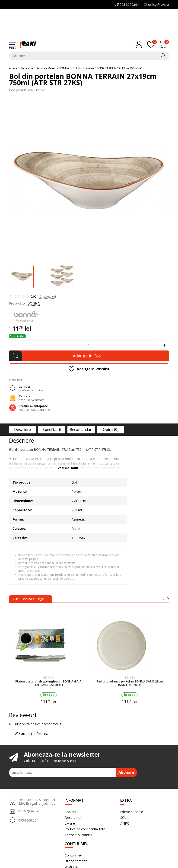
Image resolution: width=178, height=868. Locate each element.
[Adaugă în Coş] (89, 356)
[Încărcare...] (164, 45)
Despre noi (73, 818)
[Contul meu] (140, 45)
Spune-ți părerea (31, 734)
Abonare (126, 772)
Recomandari (81, 429)
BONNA (34, 303)
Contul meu (73, 855)
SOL (123, 818)
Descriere (22, 429)
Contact (71, 812)
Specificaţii (52, 429)
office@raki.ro (156, 5)
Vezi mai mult (68, 468)
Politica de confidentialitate (85, 829)
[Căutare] (163, 56)
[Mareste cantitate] (165, 345)
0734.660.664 (127, 5)
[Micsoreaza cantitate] (13, 345)
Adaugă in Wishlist (89, 369)
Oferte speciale (132, 812)
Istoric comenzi (76, 861)
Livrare (70, 823)
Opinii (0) (111, 429)
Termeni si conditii (78, 835)
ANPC (125, 823)
